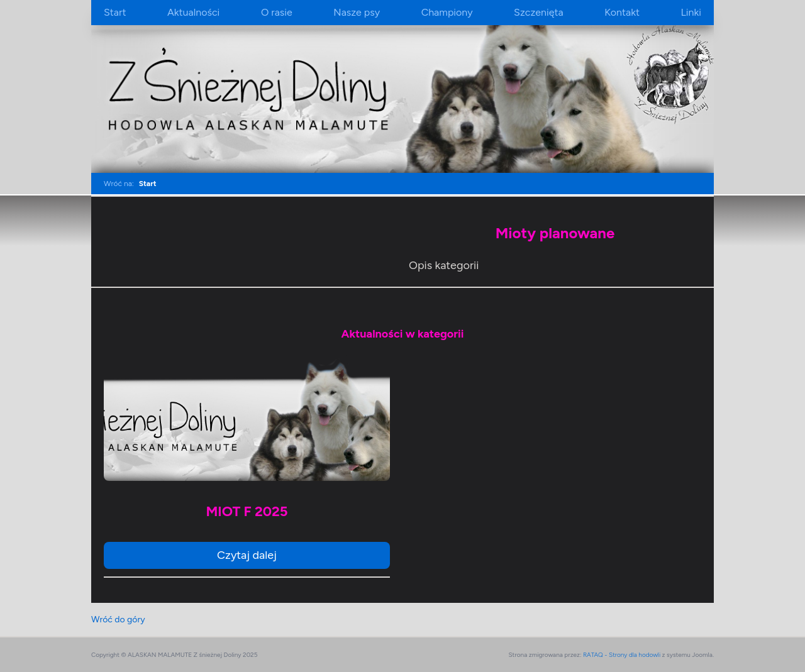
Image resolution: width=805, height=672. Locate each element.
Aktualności (193, 12)
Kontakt (622, 12)
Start (115, 12)
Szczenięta (539, 12)
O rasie (277, 12)
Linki (691, 12)
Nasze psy (357, 12)
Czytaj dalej (247, 555)
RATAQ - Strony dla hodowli (622, 655)
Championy (447, 12)
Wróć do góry (118, 620)
